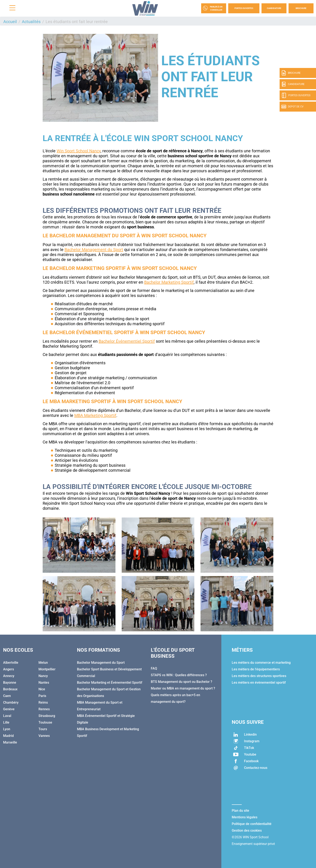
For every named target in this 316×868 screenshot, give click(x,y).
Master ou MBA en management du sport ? (183, 688)
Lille (6, 722)
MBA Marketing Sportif (95, 415)
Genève (9, 709)
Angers (9, 669)
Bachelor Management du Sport (94, 250)
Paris (42, 696)
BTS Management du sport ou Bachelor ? (182, 682)
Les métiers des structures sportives (259, 676)
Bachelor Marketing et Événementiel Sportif (110, 683)
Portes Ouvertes (244, 8)
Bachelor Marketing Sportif (169, 282)
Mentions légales (245, 817)
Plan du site (240, 811)
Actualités (31, 22)
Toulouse (45, 722)
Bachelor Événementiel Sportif (127, 341)
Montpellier (47, 669)
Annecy (9, 676)
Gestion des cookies (247, 830)
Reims (43, 702)
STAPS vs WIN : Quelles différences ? (179, 675)
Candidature (274, 8)
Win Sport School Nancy (79, 151)
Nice (42, 689)
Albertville (11, 663)
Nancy (43, 676)
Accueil (10, 22)
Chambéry (11, 702)
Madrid (8, 736)
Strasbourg (47, 716)
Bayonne (10, 683)
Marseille (10, 742)
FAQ (154, 668)
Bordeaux (10, 689)
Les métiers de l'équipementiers (256, 669)
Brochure (301, 8)
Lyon (7, 729)
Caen (7, 696)
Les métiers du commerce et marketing (261, 663)
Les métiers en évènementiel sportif (259, 683)
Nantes (44, 683)
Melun (43, 663)
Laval (7, 716)
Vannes (44, 736)
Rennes (44, 709)
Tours (43, 729)
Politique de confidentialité (252, 824)
